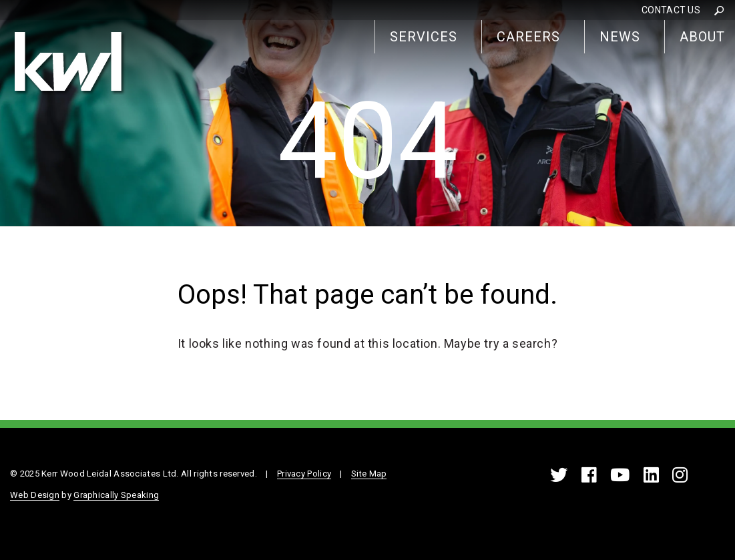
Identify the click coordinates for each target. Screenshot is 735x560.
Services (424, 37)
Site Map (369, 474)
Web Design (35, 495)
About (702, 37)
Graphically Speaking (116, 495)
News (620, 37)
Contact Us (671, 10)
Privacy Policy (304, 474)
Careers (528, 37)
